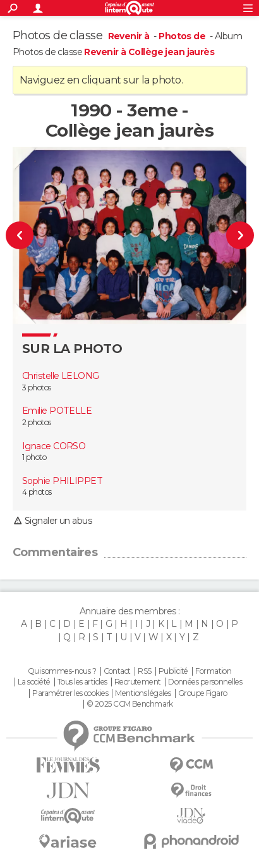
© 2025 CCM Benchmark (130, 704)
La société (34, 682)
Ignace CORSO (54, 446)
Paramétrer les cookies (70, 693)
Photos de (183, 36)
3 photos (37, 387)
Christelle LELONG (60, 376)
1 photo (34, 457)
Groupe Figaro (203, 693)
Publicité (173, 671)
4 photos (37, 492)
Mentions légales (143, 693)
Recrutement (138, 682)
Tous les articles (82, 682)
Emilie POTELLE (57, 411)
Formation (213, 671)
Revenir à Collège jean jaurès (149, 52)
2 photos (37, 422)
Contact (117, 671)
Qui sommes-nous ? (62, 671)
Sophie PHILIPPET (62, 481)
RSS (144, 671)
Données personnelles (205, 682)
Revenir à (130, 36)
